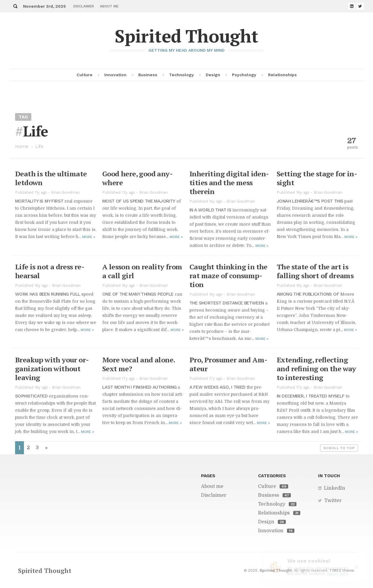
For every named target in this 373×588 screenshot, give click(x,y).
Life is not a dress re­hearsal (50, 271)
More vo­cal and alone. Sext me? (138, 364)
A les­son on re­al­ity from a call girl (142, 271)
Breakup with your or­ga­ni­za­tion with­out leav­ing (52, 369)
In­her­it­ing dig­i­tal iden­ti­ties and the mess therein (229, 183)
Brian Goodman (65, 192)
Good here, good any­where (138, 178)
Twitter (333, 501)
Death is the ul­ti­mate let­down (51, 178)
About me (109, 6)
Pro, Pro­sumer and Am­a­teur (228, 364)
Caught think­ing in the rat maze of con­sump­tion (228, 276)
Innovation (115, 75)
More (89, 237)
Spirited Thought (186, 36)
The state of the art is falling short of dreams (315, 271)
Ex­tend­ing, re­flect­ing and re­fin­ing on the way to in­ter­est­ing (316, 369)
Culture (85, 75)
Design (213, 75)
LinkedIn (335, 488)
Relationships (282, 75)
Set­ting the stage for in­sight (317, 178)
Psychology (244, 75)
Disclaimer (84, 6)
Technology (181, 75)
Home (22, 146)
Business (148, 75)
